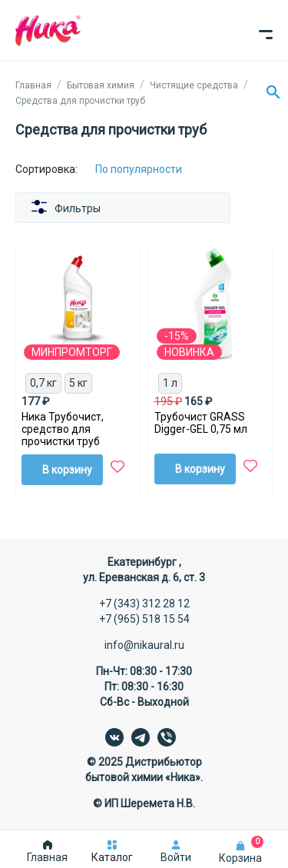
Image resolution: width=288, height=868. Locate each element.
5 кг (78, 383)
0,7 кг (43, 383)
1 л (170, 383)
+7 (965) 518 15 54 (144, 619)
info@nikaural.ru (144, 645)
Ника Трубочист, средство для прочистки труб (63, 429)
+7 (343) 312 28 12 (144, 604)
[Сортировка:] (150, 169)
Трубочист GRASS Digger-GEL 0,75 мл (201, 423)
